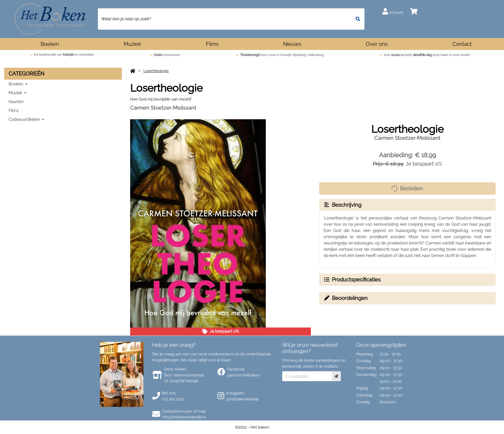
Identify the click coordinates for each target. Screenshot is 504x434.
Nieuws (292, 44)
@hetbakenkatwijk (242, 399)
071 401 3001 (173, 399)
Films (212, 44)
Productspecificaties (352, 280)
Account (393, 11)
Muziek (132, 44)
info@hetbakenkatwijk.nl (184, 417)
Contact (462, 44)
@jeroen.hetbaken (243, 375)
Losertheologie (156, 71)
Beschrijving (342, 205)
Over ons (377, 44)
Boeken (50, 44)
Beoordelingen (345, 298)
